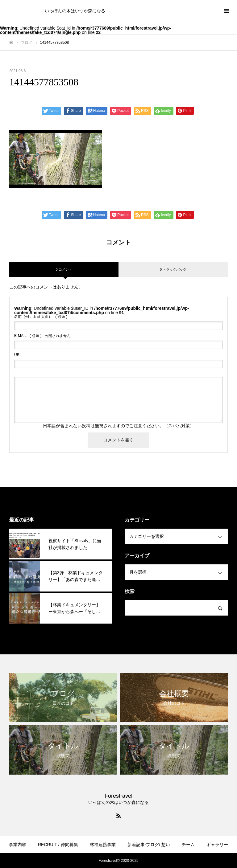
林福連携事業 (103, 845)
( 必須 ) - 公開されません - (44, 336)
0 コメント (64, 269)
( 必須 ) (41, 317)
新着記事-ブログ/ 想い (149, 845)
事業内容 (18, 845)
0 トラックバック (173, 269)
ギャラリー (217, 845)
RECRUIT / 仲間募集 (58, 845)
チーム (188, 845)
